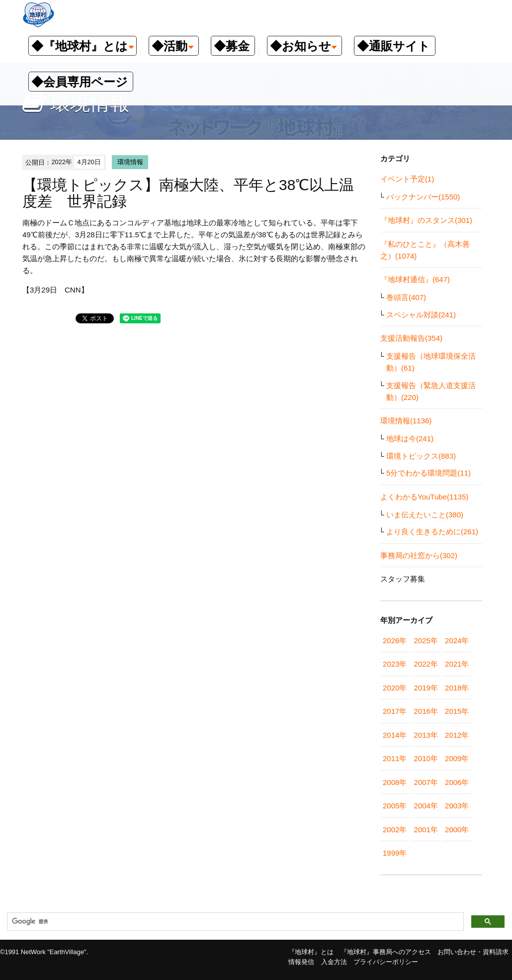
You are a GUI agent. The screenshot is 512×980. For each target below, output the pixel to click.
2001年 (426, 830)
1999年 (395, 853)
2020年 (395, 688)
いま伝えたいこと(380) (425, 515)
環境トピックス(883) (421, 456)
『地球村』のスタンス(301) (426, 220)
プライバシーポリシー (386, 962)
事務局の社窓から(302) (419, 555)
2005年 (395, 806)
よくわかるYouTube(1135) (424, 497)
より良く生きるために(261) (432, 532)
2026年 (395, 640)
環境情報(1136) (406, 421)
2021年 (457, 664)
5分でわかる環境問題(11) (428, 473)
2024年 (457, 640)
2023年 (395, 664)
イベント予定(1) (407, 179)
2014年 (395, 735)
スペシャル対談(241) (421, 315)
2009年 (457, 758)
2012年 (457, 735)
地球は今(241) (410, 439)
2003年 (457, 806)
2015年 (457, 711)
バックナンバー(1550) (423, 197)
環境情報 (130, 162)
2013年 (426, 735)
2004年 (426, 806)
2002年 (395, 830)
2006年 (457, 782)
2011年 (395, 758)
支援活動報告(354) (411, 338)
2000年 (457, 830)
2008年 (395, 782)
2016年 (426, 711)
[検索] (234, 922)
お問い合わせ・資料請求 (473, 952)
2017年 (395, 711)
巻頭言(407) (406, 297)
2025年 (426, 640)
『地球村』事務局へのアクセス (386, 952)
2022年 (426, 664)
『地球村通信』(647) (415, 279)
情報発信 (301, 962)
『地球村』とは (311, 952)
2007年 (426, 782)
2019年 (426, 688)
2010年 (426, 758)
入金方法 (334, 962)
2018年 (457, 688)
